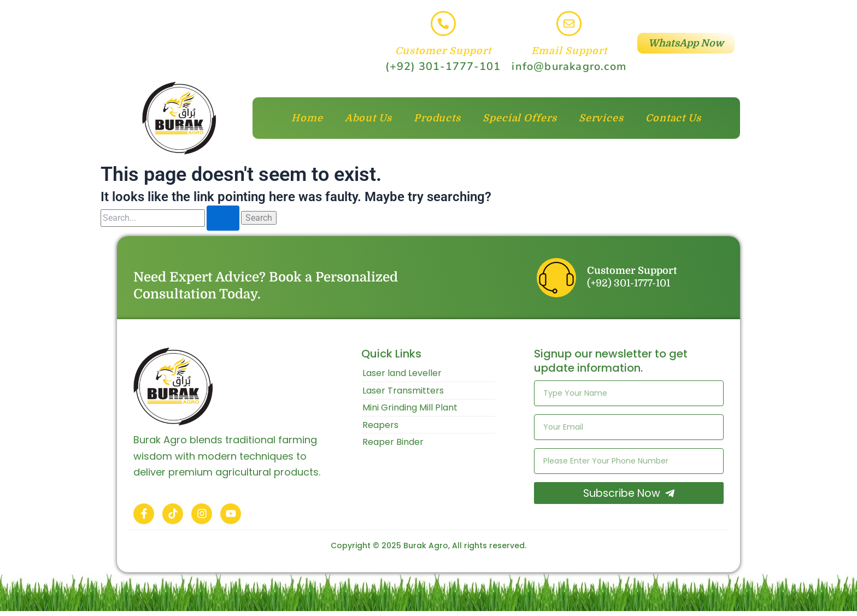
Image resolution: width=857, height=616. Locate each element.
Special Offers (520, 118)
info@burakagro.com (569, 66)
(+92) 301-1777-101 (443, 66)
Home (307, 118)
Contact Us (673, 118)
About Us (368, 118)
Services (601, 118)
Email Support (569, 51)
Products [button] (437, 118)
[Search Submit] (223, 218)
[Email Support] (569, 24)
